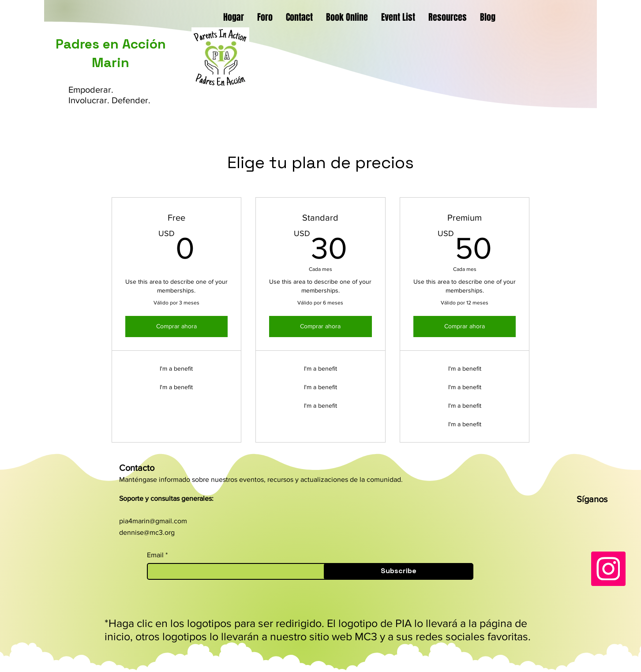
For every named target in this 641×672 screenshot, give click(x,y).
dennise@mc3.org (147, 532)
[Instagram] (608, 569)
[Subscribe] (399, 571)
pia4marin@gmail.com (153, 521)
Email (155, 555)
